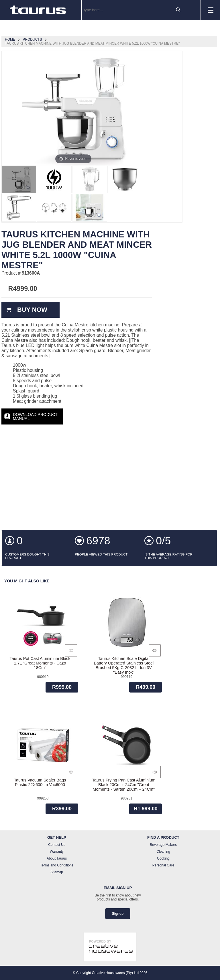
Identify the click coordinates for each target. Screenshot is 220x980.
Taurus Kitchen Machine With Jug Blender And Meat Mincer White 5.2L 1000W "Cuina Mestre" (92, 43)
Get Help (57, 837)
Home (10, 39)
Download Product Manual (35, 416)
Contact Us (57, 845)
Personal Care (163, 865)
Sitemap (57, 872)
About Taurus (57, 858)
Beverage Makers (163, 845)
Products (32, 39)
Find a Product (163, 837)
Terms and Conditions (57, 865)
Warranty (57, 852)
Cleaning (163, 852)
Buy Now (32, 310)
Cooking (163, 858)
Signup (118, 914)
